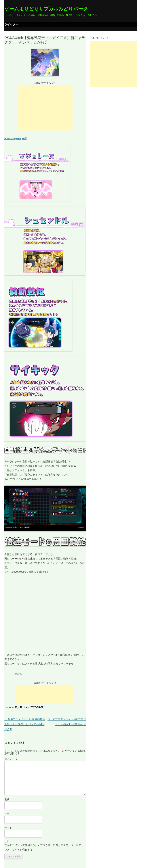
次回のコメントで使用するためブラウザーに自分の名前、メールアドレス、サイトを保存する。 (44, 847)
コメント (11, 759)
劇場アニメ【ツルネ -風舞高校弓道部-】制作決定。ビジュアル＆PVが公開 (25, 724)
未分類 (18, 707)
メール (8, 813)
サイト (8, 828)
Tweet (18, 674)
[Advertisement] (45, 108)
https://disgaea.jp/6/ (15, 138)
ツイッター (11, 24)
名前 (7, 799)
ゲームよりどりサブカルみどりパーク (46, 9)
